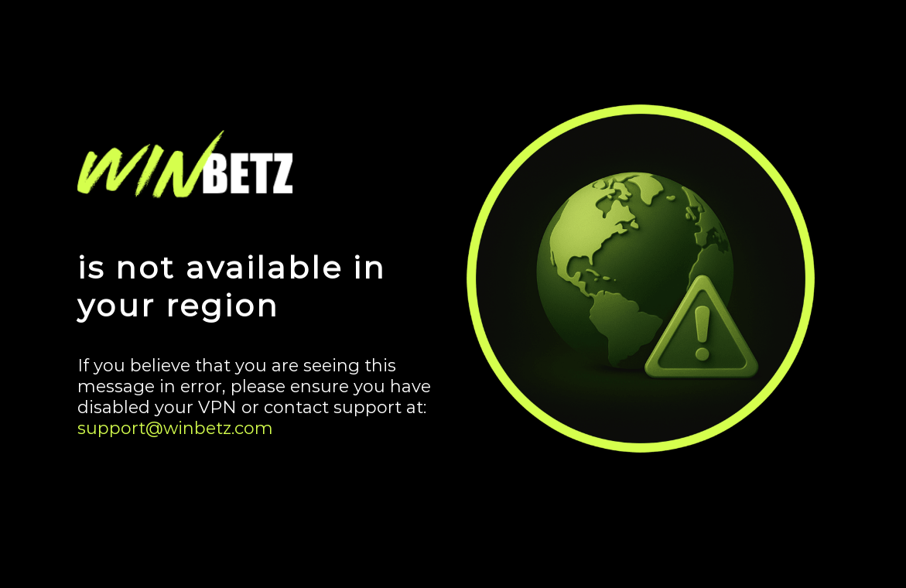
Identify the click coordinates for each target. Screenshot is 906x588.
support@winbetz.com (175, 428)
